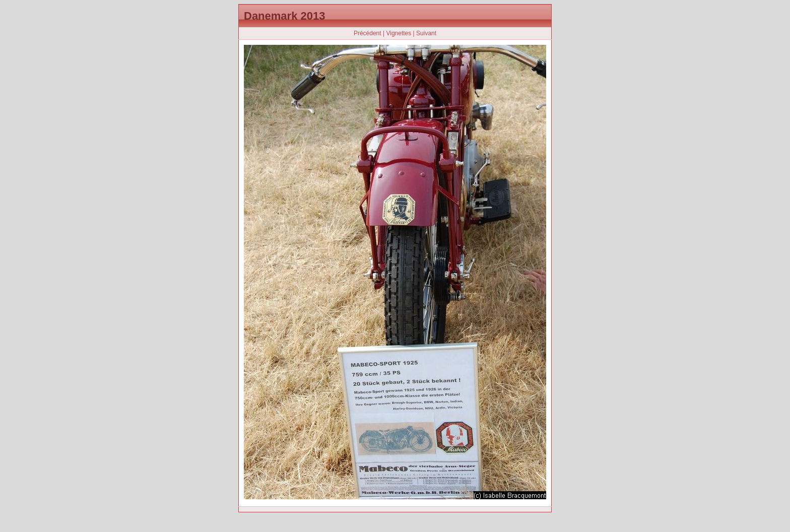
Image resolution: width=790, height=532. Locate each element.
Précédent (368, 33)
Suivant (426, 33)
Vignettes (399, 33)
